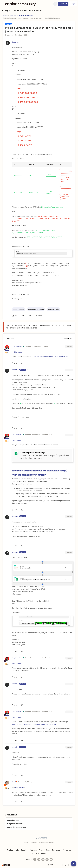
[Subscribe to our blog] (43, 859)
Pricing (10, 850)
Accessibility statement (46, 843)
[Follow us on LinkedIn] (39, 859)
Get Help (6, 10)
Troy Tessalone (17, 346)
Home (5, 16)
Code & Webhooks (26, 16)
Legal (65, 865)
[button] (63, 4)
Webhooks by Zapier (36, 309)
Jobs (48, 850)
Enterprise (56, 850)
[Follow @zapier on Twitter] (47, 859)
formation (16, 42)
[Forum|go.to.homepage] (20, 4)
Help (17, 850)
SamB (14, 782)
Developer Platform (29, 850)
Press (41, 850)
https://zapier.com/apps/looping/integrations (51, 357)
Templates (67, 850)
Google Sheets (19, 309)
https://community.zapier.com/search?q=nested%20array (34, 724)
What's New (36, 10)
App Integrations (39, 853)
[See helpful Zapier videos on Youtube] (51, 859)
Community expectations (16, 827)
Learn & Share (20, 10)
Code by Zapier (53, 309)
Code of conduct (13, 820)
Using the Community (15, 824)
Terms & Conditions (31, 843)
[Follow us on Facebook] (35, 859)
